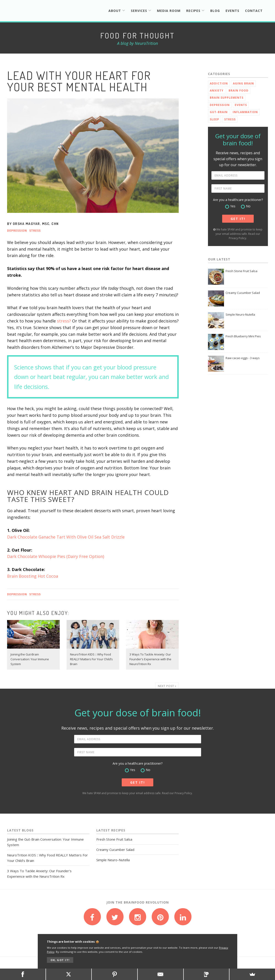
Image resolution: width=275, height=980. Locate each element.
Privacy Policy (237, 238)
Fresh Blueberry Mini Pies (243, 336)
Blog (215, 11)
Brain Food (239, 91)
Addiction (219, 83)
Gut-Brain (219, 112)
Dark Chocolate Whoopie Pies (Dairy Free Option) (56, 556)
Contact (254, 11)
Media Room (169, 11)
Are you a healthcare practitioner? (238, 200)
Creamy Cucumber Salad (243, 293)
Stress (35, 231)
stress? (64, 321)
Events (232, 11)
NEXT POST (167, 686)
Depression (17, 231)
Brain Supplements (227, 98)
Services (141, 11)
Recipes (195, 11)
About (117, 11)
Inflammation (245, 112)
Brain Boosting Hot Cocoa (33, 576)
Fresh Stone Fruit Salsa (241, 271)
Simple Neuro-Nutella (240, 314)
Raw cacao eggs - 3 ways (243, 358)
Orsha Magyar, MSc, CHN (36, 224)
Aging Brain (243, 83)
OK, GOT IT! (60, 960)
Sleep (214, 119)
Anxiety (217, 91)
